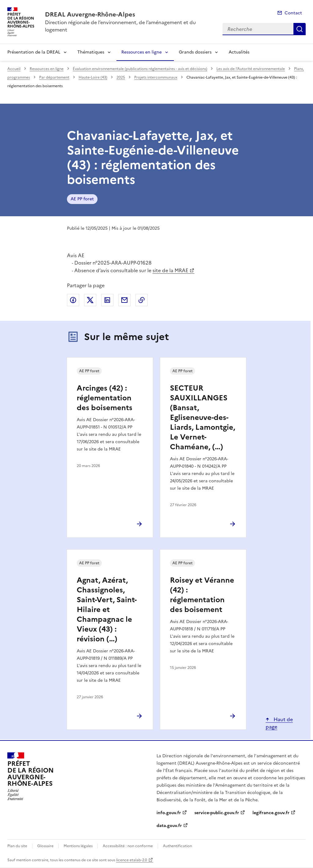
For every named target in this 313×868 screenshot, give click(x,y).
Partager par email (124, 300)
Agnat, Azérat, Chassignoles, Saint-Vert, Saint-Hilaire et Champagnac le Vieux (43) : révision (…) (107, 610)
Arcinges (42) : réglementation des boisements (105, 398)
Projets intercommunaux (156, 77)
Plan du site (17, 846)
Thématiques (91, 52)
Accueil (14, 69)
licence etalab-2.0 (132, 860)
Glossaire (45, 846)
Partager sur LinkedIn (107, 300)
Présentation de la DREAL (34, 52)
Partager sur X (90, 300)
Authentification (177, 846)
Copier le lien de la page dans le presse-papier (142, 300)
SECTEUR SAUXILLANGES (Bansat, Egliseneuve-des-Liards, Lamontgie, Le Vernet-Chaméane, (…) (203, 417)
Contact (293, 13)
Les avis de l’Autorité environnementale (251, 69)
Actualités (239, 52)
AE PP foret (82, 199)
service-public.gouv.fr (217, 813)
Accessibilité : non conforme (128, 846)
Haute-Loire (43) (93, 77)
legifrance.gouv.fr (271, 813)
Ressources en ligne (142, 52)
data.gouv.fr (169, 826)
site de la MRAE (170, 270)
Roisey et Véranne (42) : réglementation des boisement (202, 595)
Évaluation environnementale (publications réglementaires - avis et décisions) (140, 69)
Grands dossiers (195, 52)
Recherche (300, 29)
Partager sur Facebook (73, 300)
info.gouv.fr (169, 813)
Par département (54, 77)
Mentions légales (78, 846)
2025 (121, 77)
